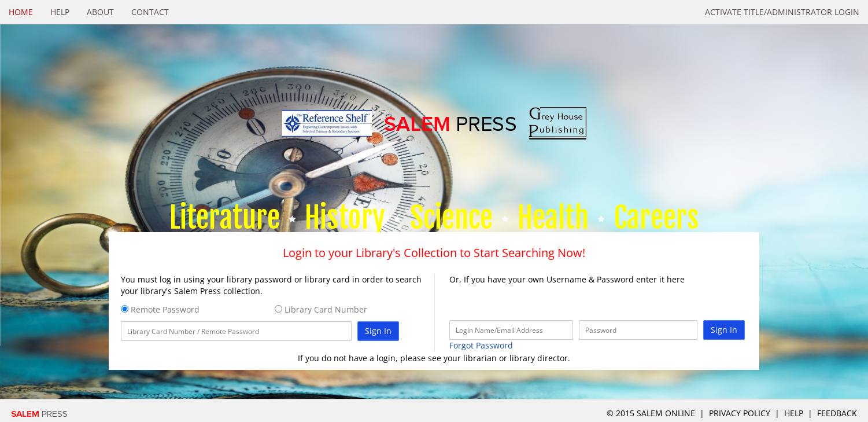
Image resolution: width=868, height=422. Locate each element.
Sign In (378, 331)
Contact (150, 12)
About (100, 12)
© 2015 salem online (652, 413)
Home (21, 12)
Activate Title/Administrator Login (782, 12)
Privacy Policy (740, 413)
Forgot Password (481, 345)
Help (60, 12)
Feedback (837, 413)
